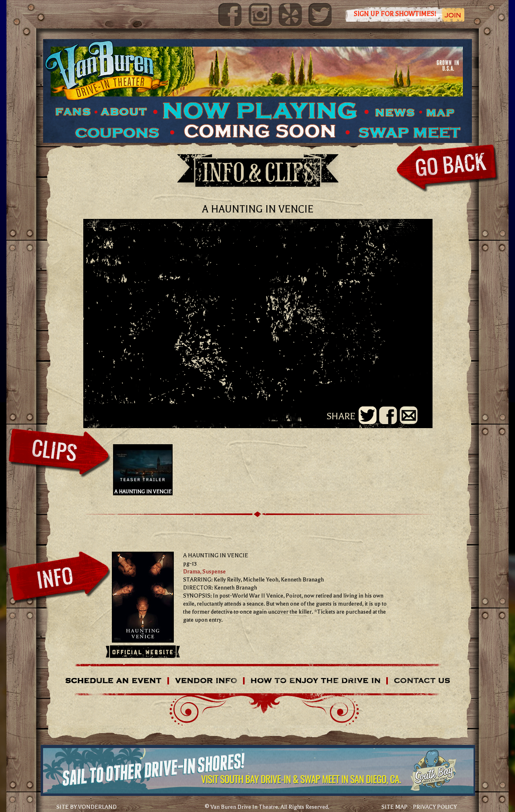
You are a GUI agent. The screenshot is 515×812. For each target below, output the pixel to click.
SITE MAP (394, 807)
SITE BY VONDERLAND (87, 807)
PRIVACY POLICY (435, 807)
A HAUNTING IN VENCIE (143, 470)
